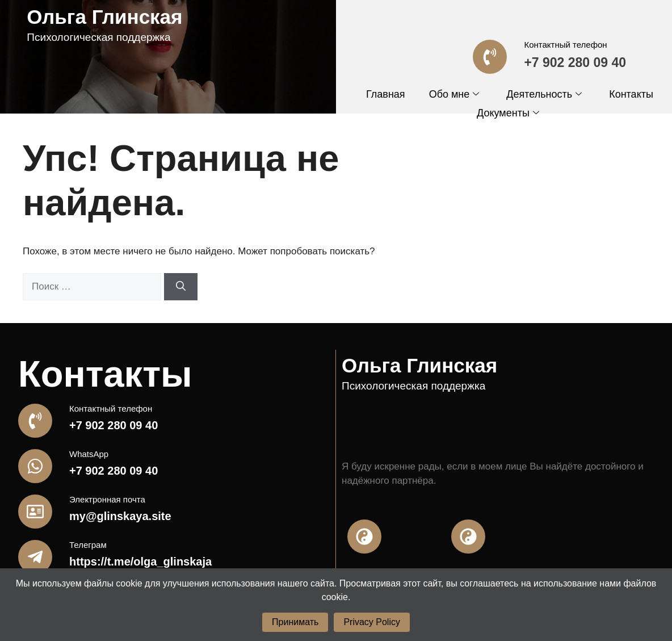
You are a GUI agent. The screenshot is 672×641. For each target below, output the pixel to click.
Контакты (631, 94)
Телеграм (88, 545)
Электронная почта (107, 499)
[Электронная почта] (35, 512)
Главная (386, 94)
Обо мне (454, 94)
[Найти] (181, 287)
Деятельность (544, 94)
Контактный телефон (565, 45)
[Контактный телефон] (490, 57)
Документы (508, 113)
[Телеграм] (35, 557)
